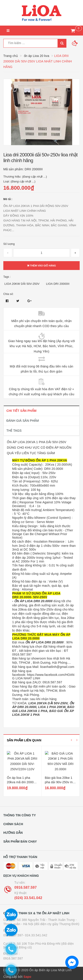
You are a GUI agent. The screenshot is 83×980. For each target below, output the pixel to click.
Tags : (7, 277)
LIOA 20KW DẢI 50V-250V (22, 284)
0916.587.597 (26, 887)
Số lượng (9, 244)
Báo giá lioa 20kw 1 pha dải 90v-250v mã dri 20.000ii (60, 782)
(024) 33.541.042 (28, 898)
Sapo (27, 977)
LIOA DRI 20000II (58, 284)
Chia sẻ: (8, 294)
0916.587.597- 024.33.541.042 (25, 935)
